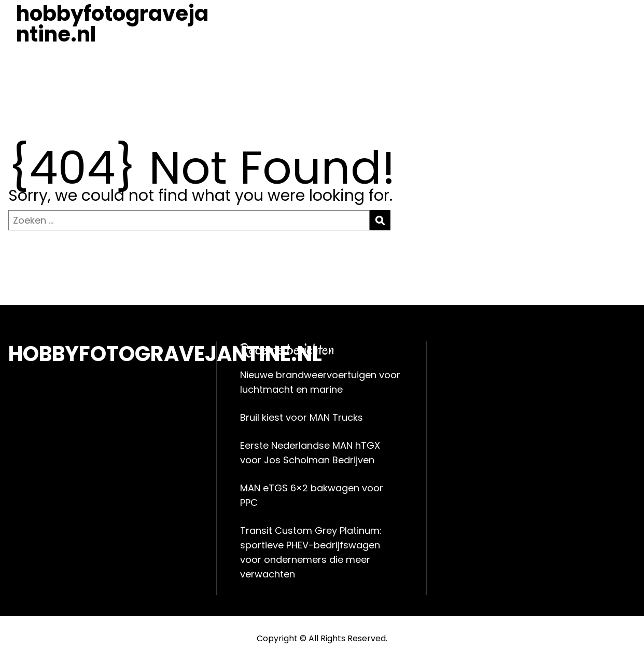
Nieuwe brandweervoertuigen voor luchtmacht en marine (320, 382)
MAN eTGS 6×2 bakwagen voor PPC (312, 495)
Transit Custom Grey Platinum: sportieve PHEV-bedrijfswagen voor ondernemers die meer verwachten (311, 552)
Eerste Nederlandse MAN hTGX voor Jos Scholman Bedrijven (310, 453)
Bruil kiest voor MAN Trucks (302, 417)
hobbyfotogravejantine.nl (112, 24)
